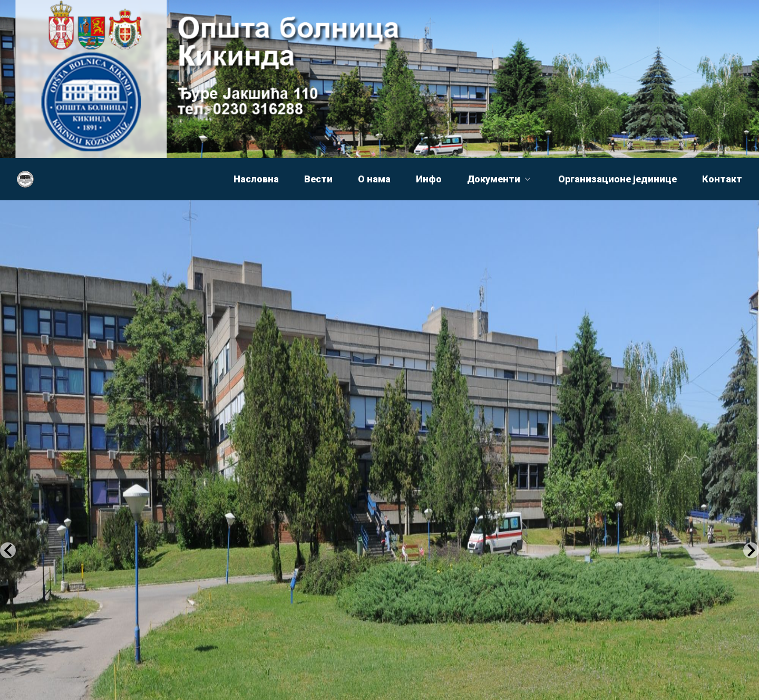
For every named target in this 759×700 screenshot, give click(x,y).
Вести (318, 179)
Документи (500, 179)
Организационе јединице (617, 179)
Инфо (429, 179)
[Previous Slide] (8, 550)
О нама (374, 179)
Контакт (722, 179)
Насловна (256, 179)
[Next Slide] (751, 550)
